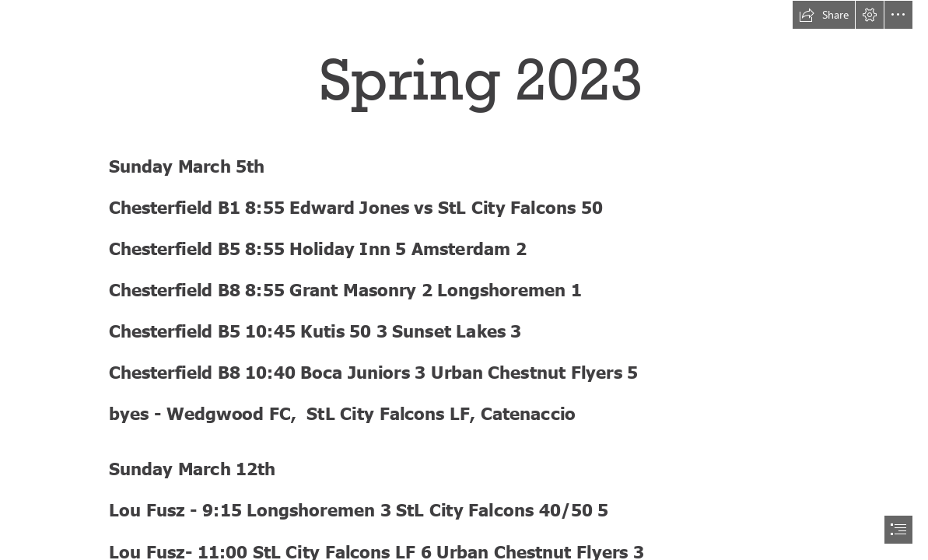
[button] (824, 15)
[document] (464, 280)
